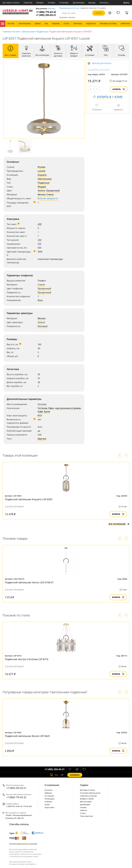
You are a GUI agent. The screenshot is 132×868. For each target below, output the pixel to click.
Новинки (48, 802)
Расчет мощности (49, 198)
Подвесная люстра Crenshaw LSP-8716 (27, 659)
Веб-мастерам (86, 802)
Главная (7, 32)
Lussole (41, 171)
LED (40, 224)
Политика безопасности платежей (23, 844)
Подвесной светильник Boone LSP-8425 (27, 736)
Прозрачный (53, 191)
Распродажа (50, 799)
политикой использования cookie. (24, 856)
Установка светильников (90, 793)
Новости (84, 810)
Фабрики (48, 793)
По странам (49, 796)
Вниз (40, 300)
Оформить (75, 775)
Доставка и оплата (11, 3)
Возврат (40, 3)
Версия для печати (102, 63)
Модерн (42, 187)
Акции (47, 804)
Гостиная (42, 408)
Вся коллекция (119, 524)
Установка (64, 3)
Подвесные (42, 32)
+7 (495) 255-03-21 (46, 15)
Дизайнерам (79, 3)
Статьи (83, 813)
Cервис (84, 785)
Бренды (92, 3)
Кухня (47, 412)
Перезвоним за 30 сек (69, 8)
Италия (41, 167)
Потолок (42, 404)
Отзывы (52, 3)
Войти (126, 3)
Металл (42, 194)
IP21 (40, 416)
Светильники (28, 32)
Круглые (42, 439)
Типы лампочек (86, 816)
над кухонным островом (68, 408)
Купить (119, 89)
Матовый (43, 326)
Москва (51, 9)
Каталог (3, 24)
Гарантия (28, 3)
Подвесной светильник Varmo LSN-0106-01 (29, 582)
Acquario (42, 175)
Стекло (50, 194)
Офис (51, 408)
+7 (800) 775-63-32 (46, 12)
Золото (41, 191)
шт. (54, 775)
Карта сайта (49, 807)
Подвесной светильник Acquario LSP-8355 (29, 499)
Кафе (40, 412)
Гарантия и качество (88, 796)
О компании (52, 785)
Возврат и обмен (87, 799)
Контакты (104, 3)
